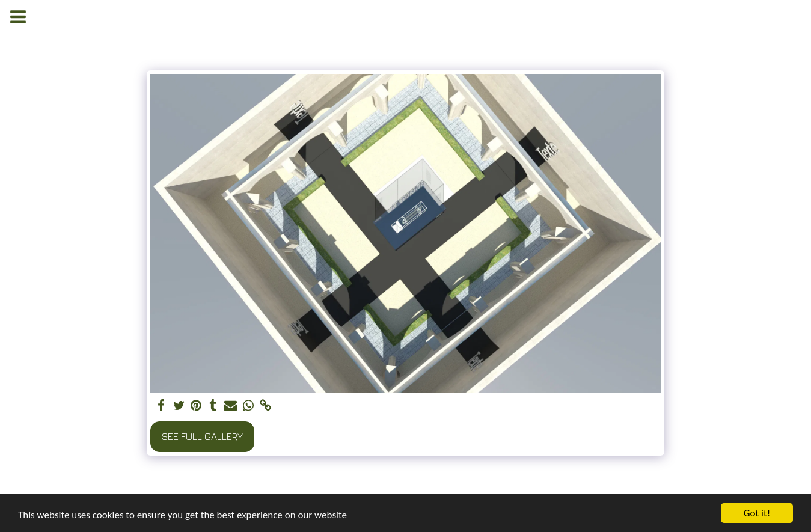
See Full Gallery (202, 436)
